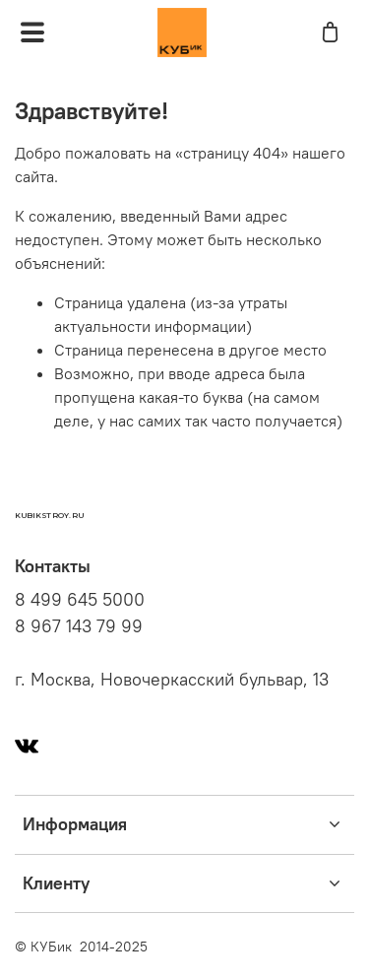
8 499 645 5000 (80, 600)
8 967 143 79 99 (79, 626)
